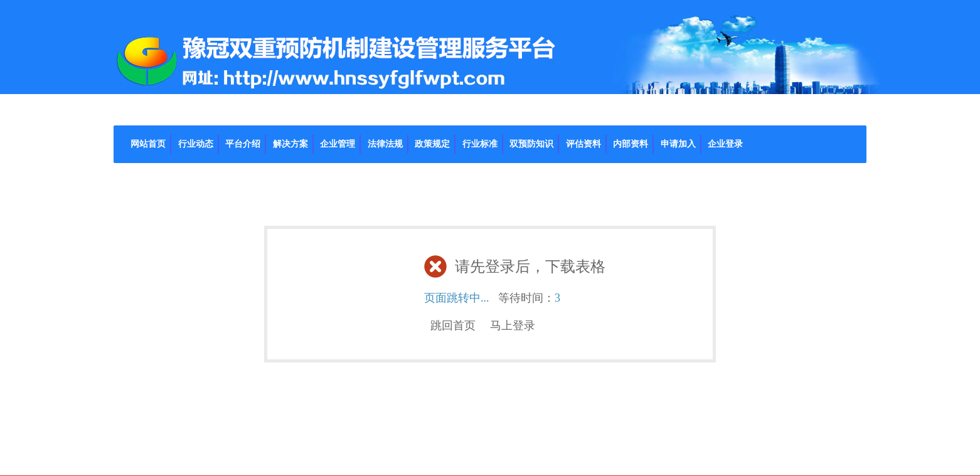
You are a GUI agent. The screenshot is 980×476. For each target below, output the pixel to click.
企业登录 (725, 144)
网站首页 (148, 144)
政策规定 (432, 144)
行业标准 (480, 144)
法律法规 (385, 144)
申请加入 (678, 144)
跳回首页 (453, 325)
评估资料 (583, 144)
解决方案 (290, 144)
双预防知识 (531, 144)
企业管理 (338, 144)
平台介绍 (243, 144)
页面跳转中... (457, 298)
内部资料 (631, 144)
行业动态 (196, 144)
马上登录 (513, 325)
